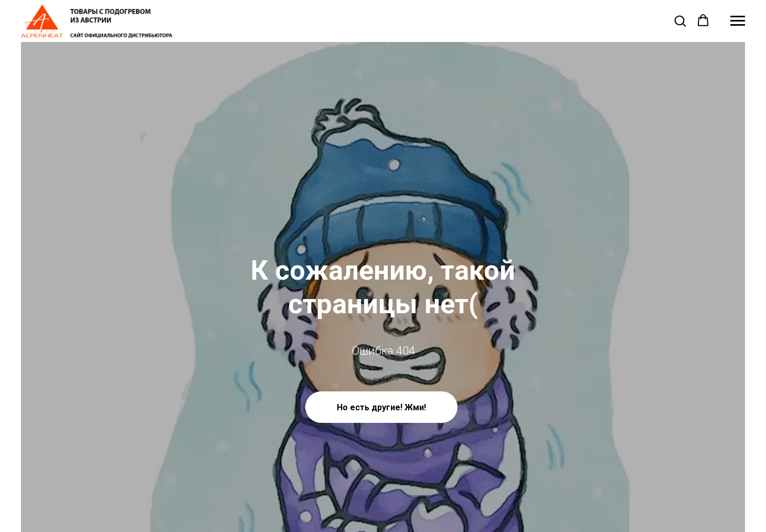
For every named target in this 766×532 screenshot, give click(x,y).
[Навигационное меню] (738, 21)
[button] (680, 20)
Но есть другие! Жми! (381, 407)
